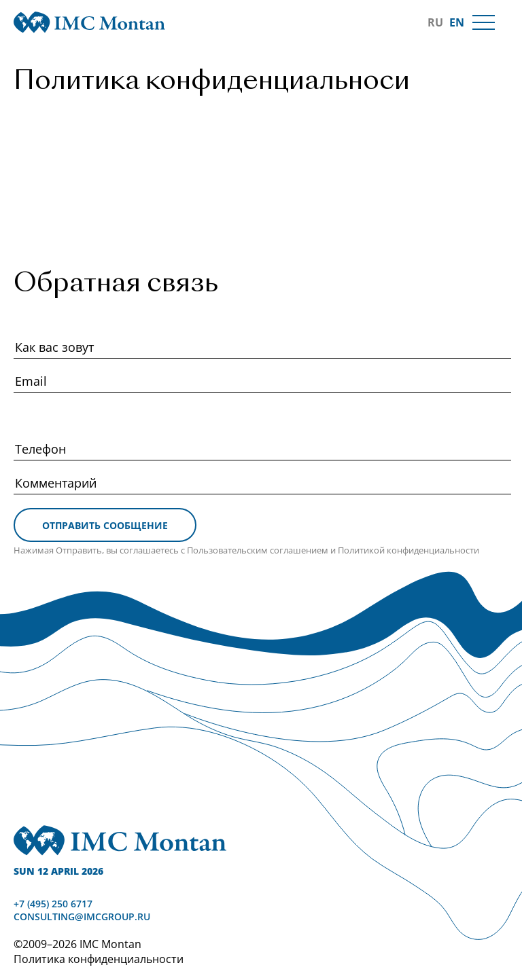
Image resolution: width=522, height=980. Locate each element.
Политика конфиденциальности (99, 959)
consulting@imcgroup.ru (82, 917)
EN (457, 22)
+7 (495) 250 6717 (53, 904)
